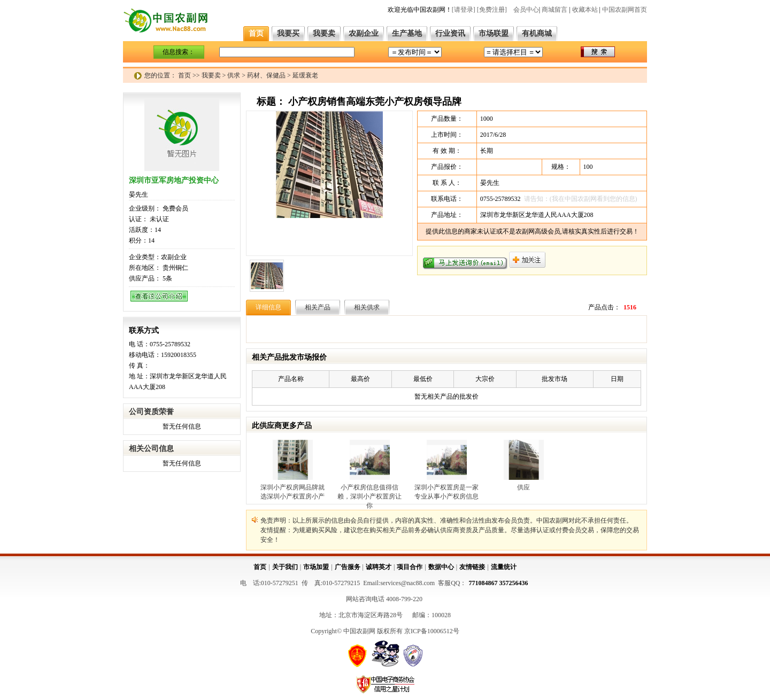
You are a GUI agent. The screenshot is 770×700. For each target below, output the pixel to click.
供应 (523, 487)
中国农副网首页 (625, 10)
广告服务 (348, 567)
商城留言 (555, 10)
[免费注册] (492, 10)
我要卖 (324, 33)
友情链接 (472, 567)
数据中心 (441, 567)
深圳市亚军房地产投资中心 (174, 180)
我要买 (288, 33)
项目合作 (410, 567)
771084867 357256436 (499, 583)
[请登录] (464, 10)
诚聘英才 (379, 567)
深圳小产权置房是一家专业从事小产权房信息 (446, 492)
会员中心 (526, 10)
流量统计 (504, 567)
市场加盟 (316, 567)
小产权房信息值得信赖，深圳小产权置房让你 (369, 496)
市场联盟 (494, 33)
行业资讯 (450, 33)
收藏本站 (585, 10)
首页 (256, 33)
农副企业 (364, 33)
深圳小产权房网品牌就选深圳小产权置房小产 (292, 492)
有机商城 (537, 33)
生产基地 (407, 33)
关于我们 (285, 567)
